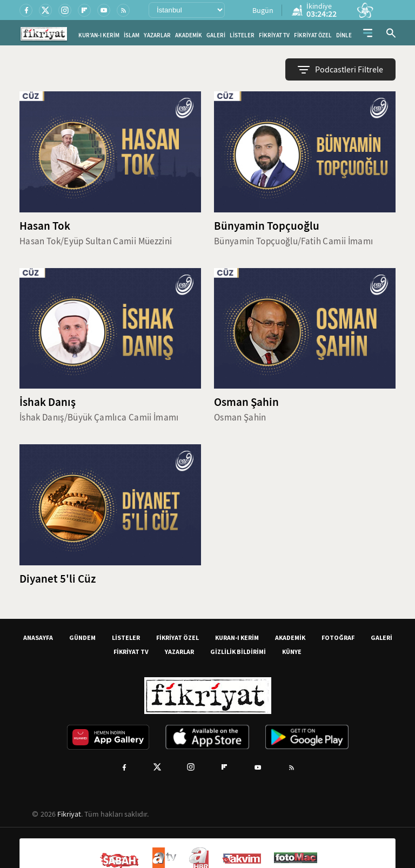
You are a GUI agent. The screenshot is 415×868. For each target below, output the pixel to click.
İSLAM (132, 35)
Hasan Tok (45, 226)
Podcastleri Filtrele (340, 70)
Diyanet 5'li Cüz (58, 579)
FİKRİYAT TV (274, 35)
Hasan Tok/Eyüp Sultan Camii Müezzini (96, 241)
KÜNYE (292, 652)
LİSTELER (242, 35)
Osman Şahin (246, 402)
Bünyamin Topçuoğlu (267, 226)
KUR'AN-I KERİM (99, 35)
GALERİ (216, 35)
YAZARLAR (157, 35)
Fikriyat (69, 814)
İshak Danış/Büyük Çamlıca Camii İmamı (99, 418)
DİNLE (344, 35)
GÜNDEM (82, 637)
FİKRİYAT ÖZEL (313, 35)
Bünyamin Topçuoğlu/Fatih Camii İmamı (293, 241)
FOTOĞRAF (338, 637)
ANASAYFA (38, 637)
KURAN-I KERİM (237, 637)
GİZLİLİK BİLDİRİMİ (238, 652)
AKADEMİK (189, 35)
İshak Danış (48, 402)
